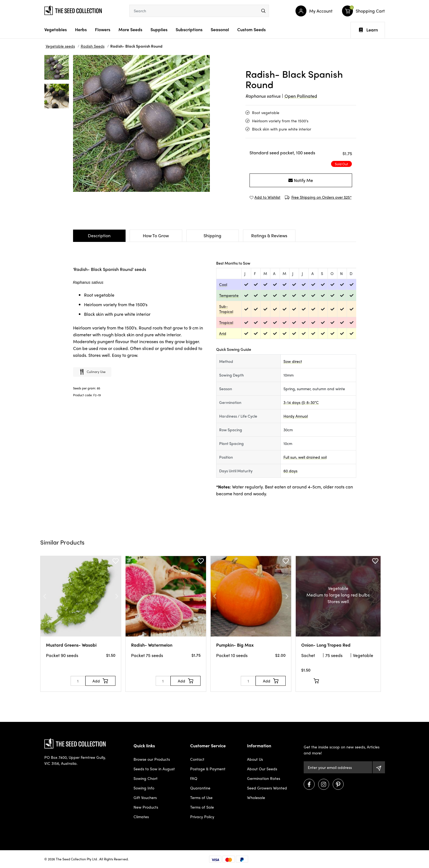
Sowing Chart (146, 778)
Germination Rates (264, 778)
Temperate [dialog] (229, 295)
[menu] (263, 11)
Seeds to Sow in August (154, 769)
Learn (368, 30)
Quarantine (200, 788)
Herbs (81, 29)
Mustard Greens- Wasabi (71, 645)
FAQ (194, 778)
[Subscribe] (379, 767)
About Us (255, 759)
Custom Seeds (251, 29)
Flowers (103, 29)
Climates (141, 817)
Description (99, 235)
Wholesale (256, 797)
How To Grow (156, 235)
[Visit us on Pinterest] (338, 784)
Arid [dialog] (223, 333)
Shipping (212, 235)
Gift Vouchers (145, 797)
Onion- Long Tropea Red (326, 645)
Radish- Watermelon (152, 645)
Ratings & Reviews (269, 235)
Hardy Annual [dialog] (296, 416)
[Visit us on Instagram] (324, 784)
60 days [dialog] (290, 471)
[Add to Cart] (100, 681)
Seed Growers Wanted (267, 788)
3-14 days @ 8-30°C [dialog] (301, 402)
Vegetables (56, 29)
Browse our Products (152, 759)
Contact (197, 759)
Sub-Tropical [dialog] (226, 309)
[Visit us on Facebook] (309, 784)
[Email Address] (338, 767)
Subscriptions (189, 29)
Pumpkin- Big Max (235, 645)
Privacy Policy (202, 817)
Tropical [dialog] (226, 322)
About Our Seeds (262, 769)
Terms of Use (201, 797)
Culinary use (92, 372)
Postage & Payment (208, 769)
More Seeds (130, 29)
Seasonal (220, 29)
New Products (146, 807)
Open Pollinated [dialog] (301, 96)
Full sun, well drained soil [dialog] (305, 457)
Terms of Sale (202, 807)
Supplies (159, 29)
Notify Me (301, 180)
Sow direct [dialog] (293, 361)
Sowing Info (144, 788)
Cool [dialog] (223, 284)
